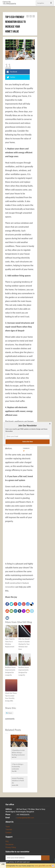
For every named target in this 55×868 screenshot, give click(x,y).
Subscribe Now (28, 442)
